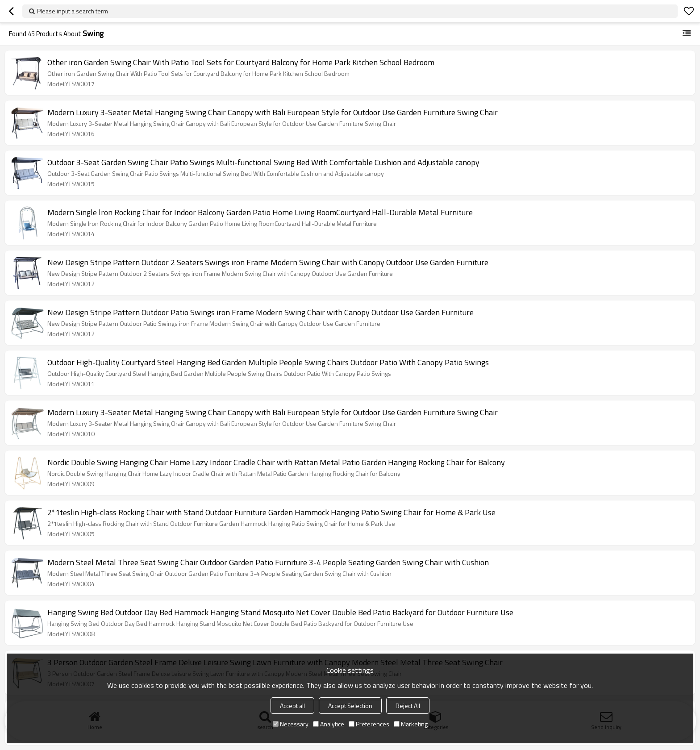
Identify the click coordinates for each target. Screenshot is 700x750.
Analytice (329, 724)
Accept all (292, 706)
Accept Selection (350, 706)
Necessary (291, 724)
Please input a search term (73, 11)
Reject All (408, 706)
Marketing (411, 724)
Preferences (369, 724)
